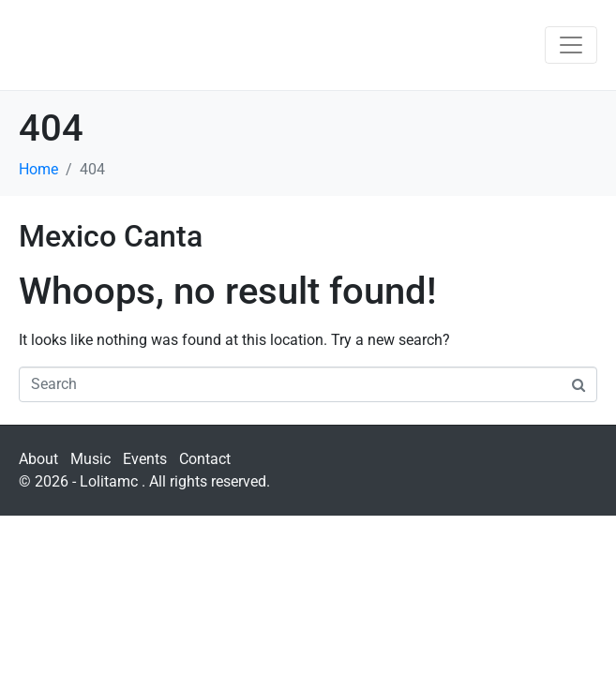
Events (145, 459)
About (38, 459)
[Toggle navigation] (571, 45)
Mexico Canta (111, 236)
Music (90, 459)
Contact (205, 459)
